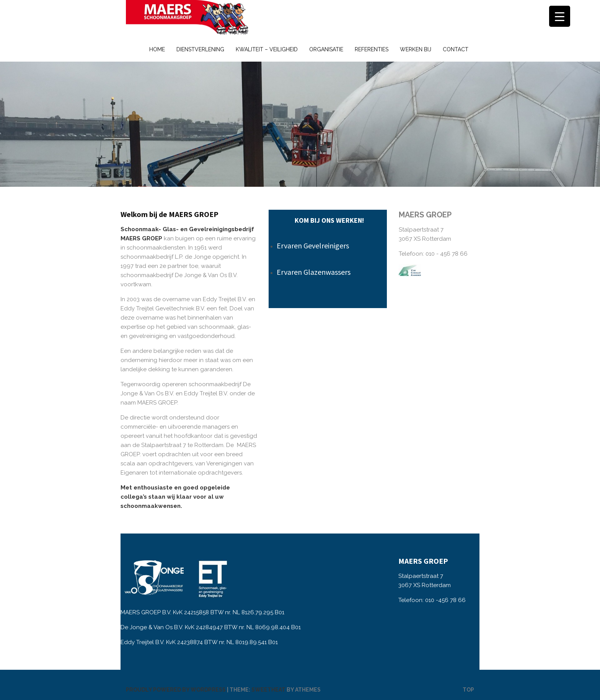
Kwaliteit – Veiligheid (267, 49)
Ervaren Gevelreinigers (313, 246)
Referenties (372, 49)
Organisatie (326, 49)
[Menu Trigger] (560, 16)
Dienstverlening (200, 49)
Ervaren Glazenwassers (314, 272)
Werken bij (416, 49)
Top (468, 690)
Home (157, 49)
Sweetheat (268, 690)
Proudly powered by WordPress (176, 690)
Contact (456, 49)
